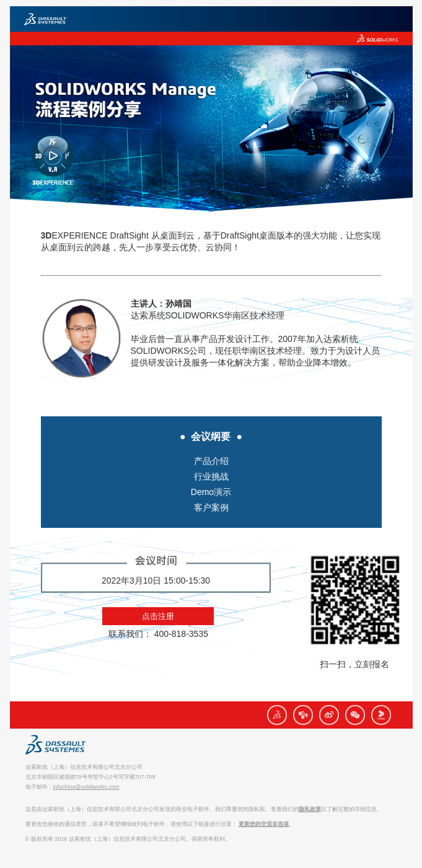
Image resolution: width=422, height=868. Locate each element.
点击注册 (158, 616)
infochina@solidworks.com (86, 787)
